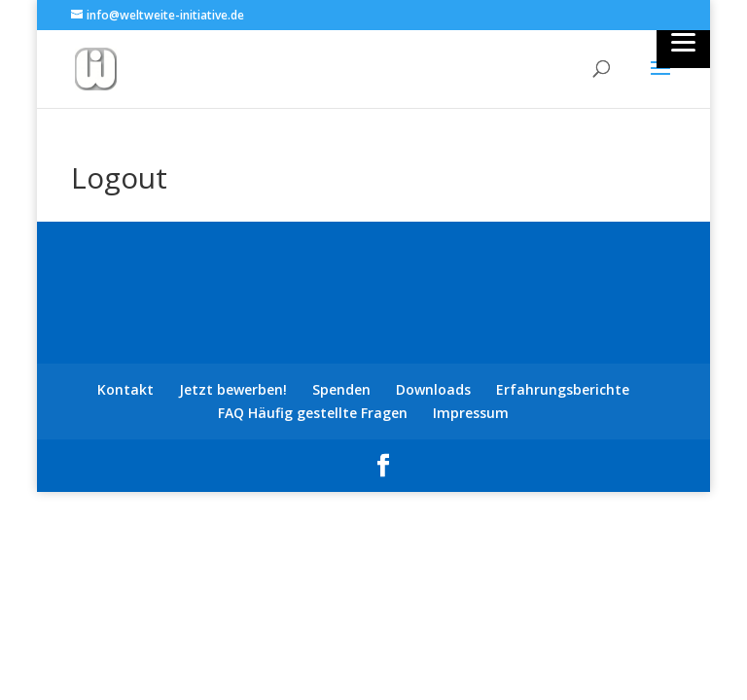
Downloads (433, 389)
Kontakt (125, 389)
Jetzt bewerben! (233, 389)
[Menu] (683, 41)
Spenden (341, 389)
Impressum (471, 413)
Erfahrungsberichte (563, 389)
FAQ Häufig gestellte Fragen (313, 413)
